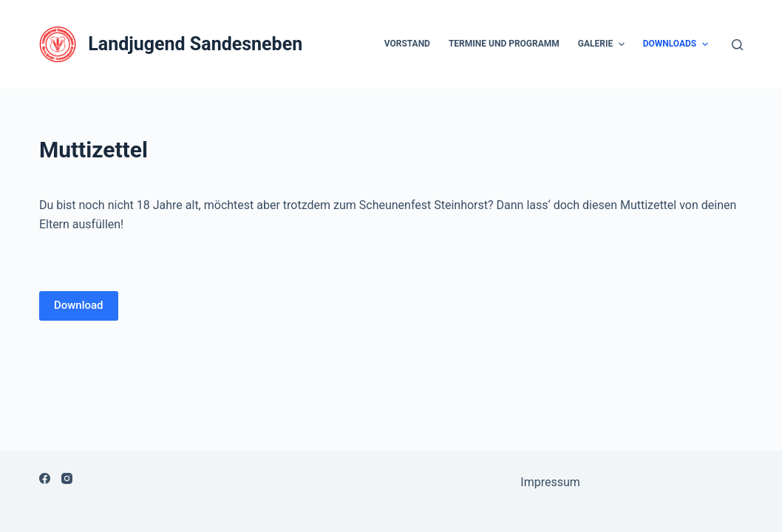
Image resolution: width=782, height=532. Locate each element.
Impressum (550, 482)
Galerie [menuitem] (603, 44)
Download (79, 305)
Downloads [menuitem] (677, 44)
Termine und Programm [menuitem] (504, 44)
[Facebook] (45, 478)
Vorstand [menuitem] (407, 44)
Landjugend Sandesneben (195, 44)
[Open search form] (737, 45)
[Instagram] (67, 478)
